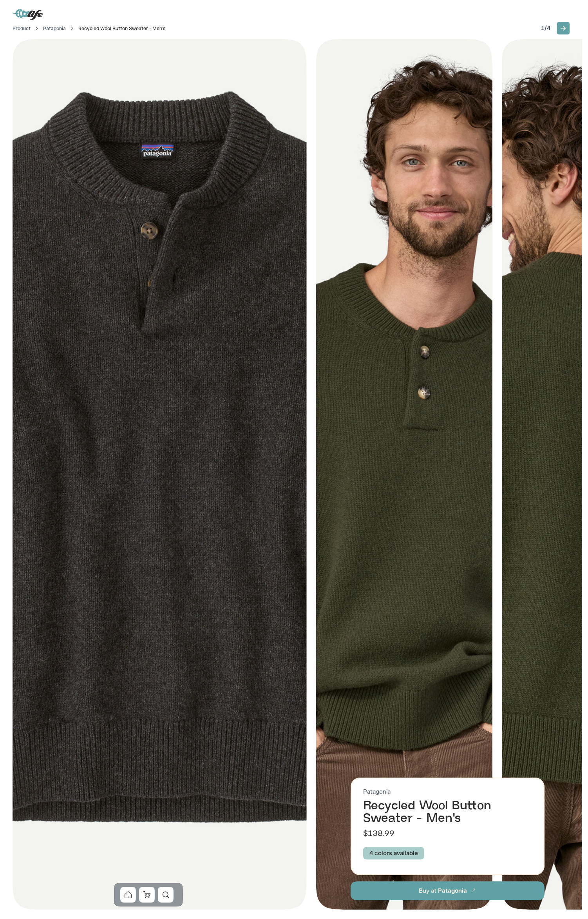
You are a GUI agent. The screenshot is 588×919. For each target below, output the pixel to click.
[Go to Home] (28, 14)
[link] (128, 895)
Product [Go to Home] (22, 29)
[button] (563, 28)
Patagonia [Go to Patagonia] (54, 29)
